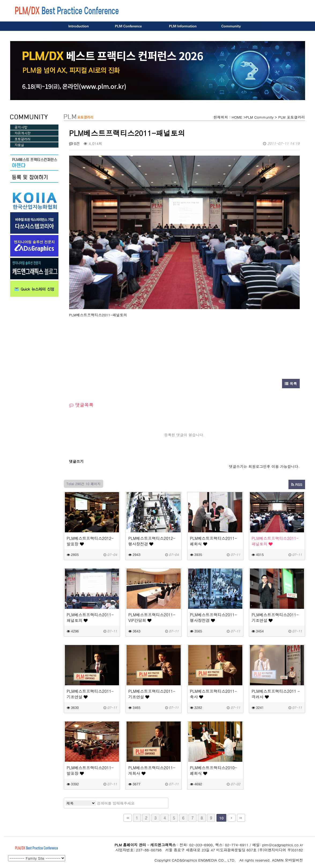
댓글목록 (81, 405)
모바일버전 (294, 860)
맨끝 (241, 818)
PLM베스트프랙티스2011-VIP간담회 (152, 617)
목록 (291, 384)
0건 (75, 143)
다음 (232, 818)
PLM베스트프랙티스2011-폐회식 (214, 541)
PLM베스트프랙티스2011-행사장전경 (214, 617)
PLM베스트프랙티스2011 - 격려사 (276, 694)
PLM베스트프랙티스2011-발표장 (90, 770)
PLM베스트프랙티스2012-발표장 (90, 541)
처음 (128, 818)
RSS (297, 484)
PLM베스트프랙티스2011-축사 (214, 694)
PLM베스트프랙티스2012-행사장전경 (152, 541)
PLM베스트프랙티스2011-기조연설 (275, 617)
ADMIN (278, 860)
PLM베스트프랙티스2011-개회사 (152, 770)
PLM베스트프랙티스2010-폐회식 (214, 770)
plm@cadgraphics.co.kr (283, 845)
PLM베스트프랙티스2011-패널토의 (275, 541)
